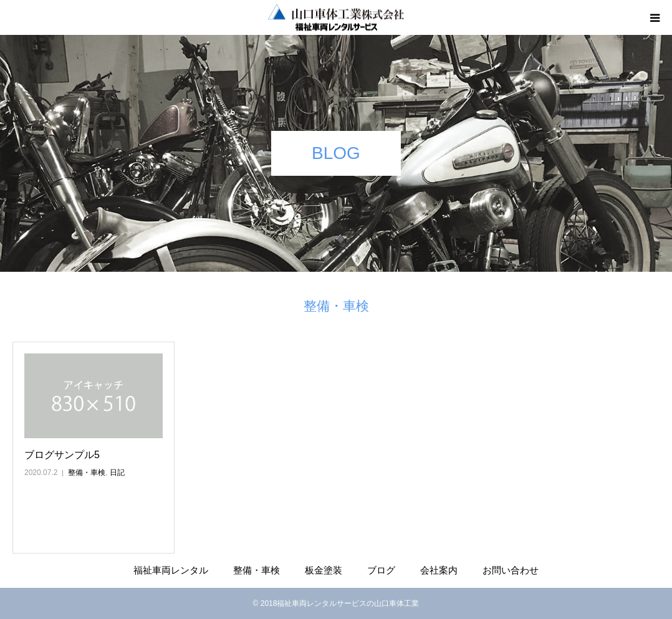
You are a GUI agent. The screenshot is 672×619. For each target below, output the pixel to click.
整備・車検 (87, 473)
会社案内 (439, 570)
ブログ (381, 570)
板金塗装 (324, 570)
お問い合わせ (511, 570)
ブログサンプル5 (62, 455)
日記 (117, 473)
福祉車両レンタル (171, 570)
